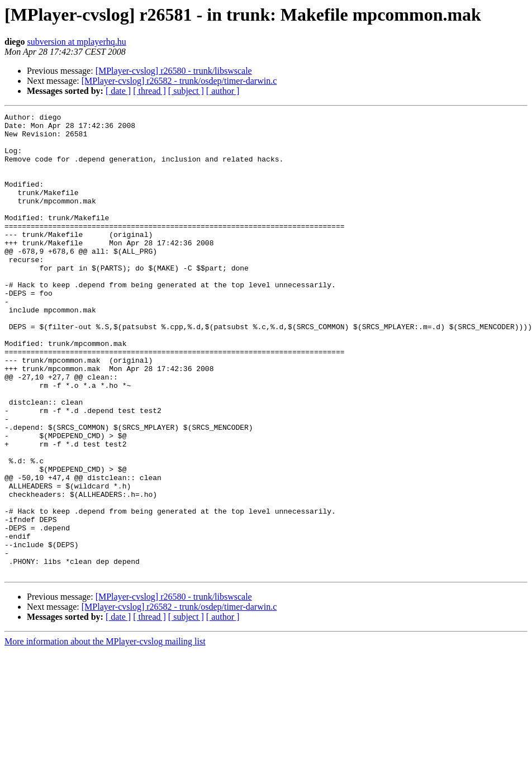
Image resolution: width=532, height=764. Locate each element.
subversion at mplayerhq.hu (76, 42)
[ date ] (118, 91)
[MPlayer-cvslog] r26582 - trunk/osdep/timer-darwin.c (179, 81)
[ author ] (223, 91)
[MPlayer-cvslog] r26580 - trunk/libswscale (174, 71)
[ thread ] (149, 91)
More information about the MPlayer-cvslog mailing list (105, 734)
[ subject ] (186, 91)
